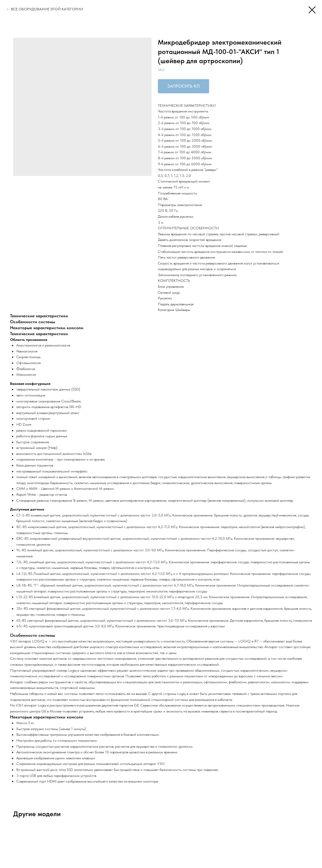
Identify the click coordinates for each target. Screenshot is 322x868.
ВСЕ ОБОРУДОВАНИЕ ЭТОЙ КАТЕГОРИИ (47, 9)
